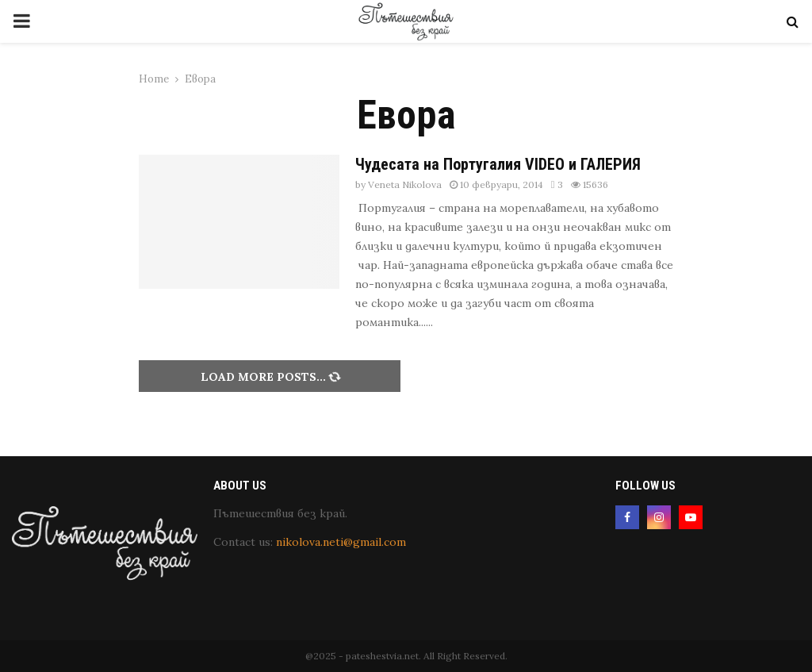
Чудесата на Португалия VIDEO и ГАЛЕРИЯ (498, 164)
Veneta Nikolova (405, 184)
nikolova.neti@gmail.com (341, 542)
